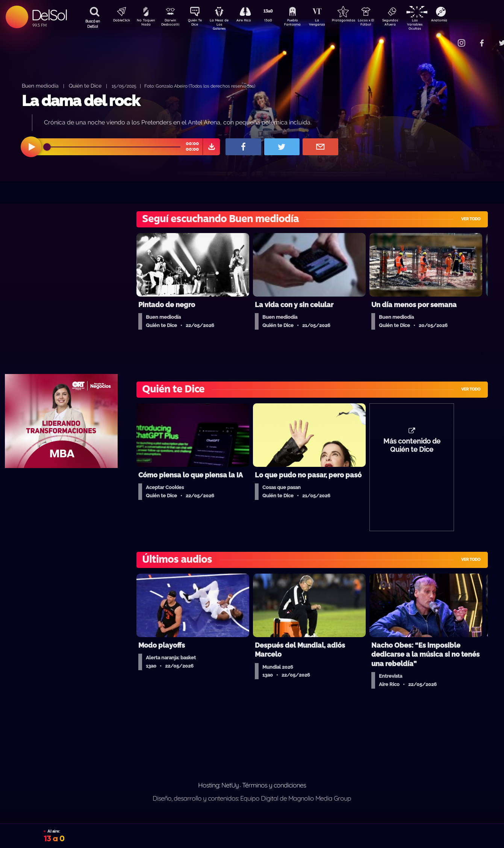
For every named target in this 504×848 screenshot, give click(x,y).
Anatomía (461, 21)
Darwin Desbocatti (172, 24)
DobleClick (119, 21)
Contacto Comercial (446, 39)
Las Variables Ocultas (435, 24)
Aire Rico (250, 21)
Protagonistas (356, 21)
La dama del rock (81, 101)
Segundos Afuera (408, 24)
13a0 (277, 21)
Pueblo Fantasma (303, 24)
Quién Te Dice (198, 24)
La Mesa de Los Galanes (224, 24)
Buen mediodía (40, 86)
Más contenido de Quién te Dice (412, 449)
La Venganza (329, 24)
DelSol (49, 15)
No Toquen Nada (145, 24)
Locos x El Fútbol (382, 24)
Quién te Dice (85, 86)
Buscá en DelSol (93, 24)
